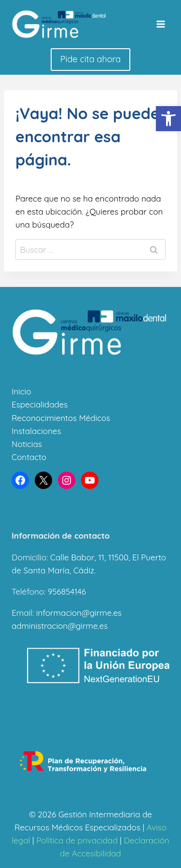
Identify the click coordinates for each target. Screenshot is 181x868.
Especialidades (40, 404)
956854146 (67, 591)
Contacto (29, 457)
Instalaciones (36, 431)
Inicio (21, 391)
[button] (168, 119)
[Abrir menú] (160, 24)
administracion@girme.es (60, 626)
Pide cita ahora (90, 59)
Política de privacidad (77, 840)
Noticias (27, 444)
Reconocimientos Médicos (61, 418)
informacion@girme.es (79, 613)
